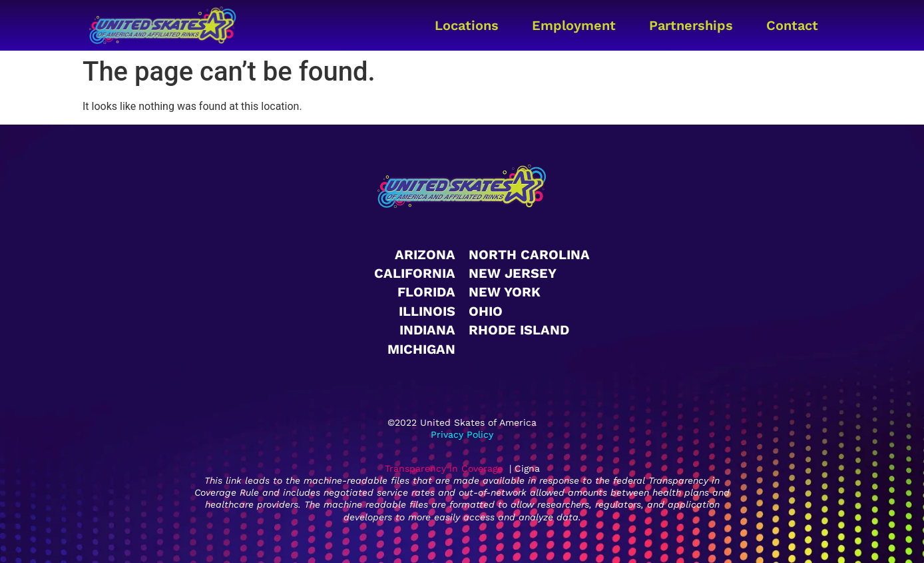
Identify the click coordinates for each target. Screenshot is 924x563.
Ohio (486, 311)
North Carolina (529, 255)
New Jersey (513, 273)
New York (505, 292)
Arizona (425, 255)
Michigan (421, 349)
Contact (792, 25)
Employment (574, 25)
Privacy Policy (462, 434)
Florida (426, 292)
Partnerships (691, 25)
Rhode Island (519, 330)
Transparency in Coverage (444, 468)
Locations (467, 25)
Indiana (427, 330)
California (415, 273)
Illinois (427, 311)
